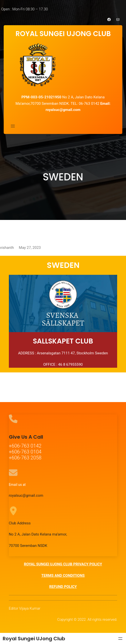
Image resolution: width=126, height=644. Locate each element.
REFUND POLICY (63, 587)
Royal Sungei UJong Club (34, 639)
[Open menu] (13, 126)
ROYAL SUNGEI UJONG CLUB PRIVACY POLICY (63, 564)
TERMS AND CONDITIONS (63, 576)
